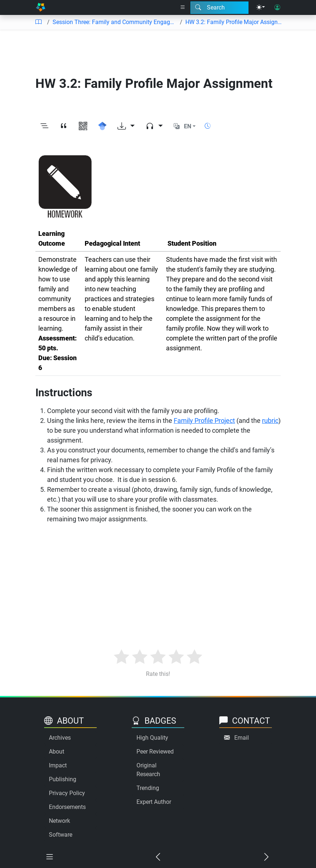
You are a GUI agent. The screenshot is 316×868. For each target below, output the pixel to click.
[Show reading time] (208, 126)
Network (59, 821)
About (57, 752)
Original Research (148, 770)
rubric (270, 421)
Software (61, 835)
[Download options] (126, 127)
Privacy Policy (67, 793)
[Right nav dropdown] (183, 8)
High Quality (152, 738)
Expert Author (154, 802)
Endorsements (67, 807)
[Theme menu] (261, 8)
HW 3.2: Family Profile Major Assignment (234, 22)
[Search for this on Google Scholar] (102, 127)
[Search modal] (219, 8)
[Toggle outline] (44, 127)
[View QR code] (83, 127)
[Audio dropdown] (154, 127)
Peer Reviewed (155, 752)
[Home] (41, 7)
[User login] (277, 8)
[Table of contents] (38, 22)
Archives (60, 738)
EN (188, 126)
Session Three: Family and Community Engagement (115, 22)
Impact (58, 765)
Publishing (63, 779)
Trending (148, 788)
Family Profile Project (204, 421)
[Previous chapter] (158, 857)
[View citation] (64, 127)
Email (242, 738)
